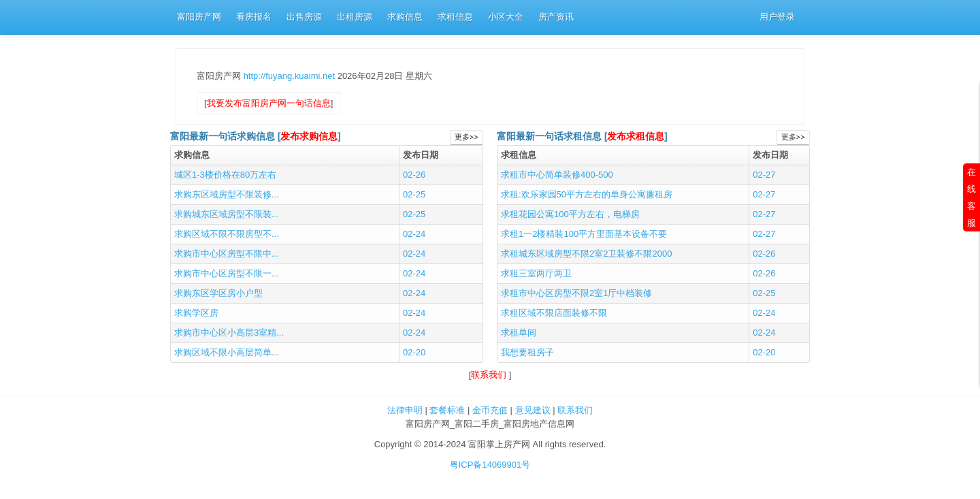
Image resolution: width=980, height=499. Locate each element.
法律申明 (405, 410)
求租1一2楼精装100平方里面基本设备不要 (584, 234)
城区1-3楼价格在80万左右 (225, 175)
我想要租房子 (527, 352)
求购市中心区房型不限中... (227, 254)
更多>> (467, 137)
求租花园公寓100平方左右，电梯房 (570, 214)
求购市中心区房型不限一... (227, 273)
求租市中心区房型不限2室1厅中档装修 (576, 293)
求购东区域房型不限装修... (227, 194)
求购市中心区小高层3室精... (229, 333)
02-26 (414, 175)
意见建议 (533, 410)
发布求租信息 (636, 136)
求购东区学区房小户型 (218, 293)
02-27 (764, 175)
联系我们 (490, 375)
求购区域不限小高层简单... (227, 352)
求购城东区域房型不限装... (227, 214)
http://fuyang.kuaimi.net (291, 76)
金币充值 (490, 410)
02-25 (414, 194)
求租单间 (519, 333)
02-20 (414, 352)
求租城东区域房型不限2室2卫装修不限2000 (586, 254)
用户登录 (777, 17)
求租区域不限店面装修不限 (554, 313)
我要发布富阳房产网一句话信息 (269, 103)
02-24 (414, 234)
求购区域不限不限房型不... (227, 234)
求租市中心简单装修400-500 (557, 175)
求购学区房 (196, 313)
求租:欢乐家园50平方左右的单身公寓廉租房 (587, 194)
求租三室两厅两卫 (536, 273)
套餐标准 (447, 410)
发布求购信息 (309, 136)
